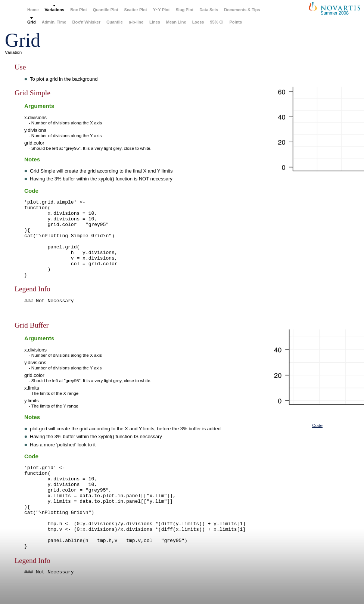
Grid (32, 22)
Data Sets (209, 10)
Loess (198, 22)
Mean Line (176, 22)
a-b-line (136, 22)
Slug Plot (184, 10)
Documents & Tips (242, 10)
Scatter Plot (136, 10)
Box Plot (79, 10)
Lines (155, 22)
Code (317, 425)
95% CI (217, 22)
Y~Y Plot (161, 10)
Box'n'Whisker (86, 22)
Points (236, 22)
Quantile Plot (106, 10)
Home (33, 10)
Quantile (115, 22)
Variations (55, 10)
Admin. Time (54, 22)
